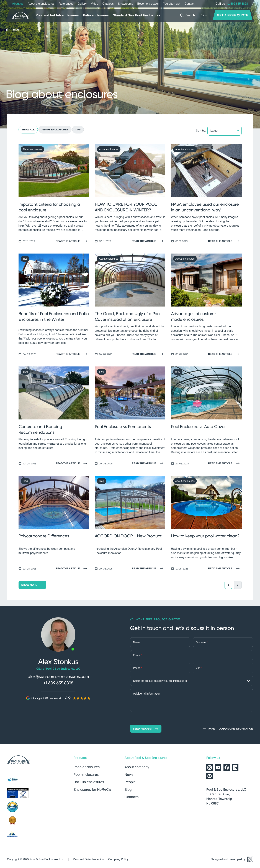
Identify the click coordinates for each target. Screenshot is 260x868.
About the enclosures (41, 4)
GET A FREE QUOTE (233, 15)
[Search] (187, 15)
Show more (32, 585)
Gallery (82, 4)
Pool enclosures (86, 775)
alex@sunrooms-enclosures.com (58, 676)
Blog (128, 789)
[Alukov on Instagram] (210, 768)
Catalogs (108, 4)
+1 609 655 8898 (237, 4)
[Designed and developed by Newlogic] (232, 859)
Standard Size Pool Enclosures (137, 15)
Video (95, 4)
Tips (78, 130)
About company (137, 767)
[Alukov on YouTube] (218, 768)
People (130, 782)
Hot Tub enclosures (89, 782)
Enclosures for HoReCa (92, 789)
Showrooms (125, 4)
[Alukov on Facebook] (227, 768)
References (66, 4)
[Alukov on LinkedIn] (235, 768)
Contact (190, 4)
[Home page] (21, 15)
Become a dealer (148, 4)
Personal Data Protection (88, 859)
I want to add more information (227, 729)
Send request (146, 729)
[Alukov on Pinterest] (210, 776)
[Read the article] (72, 241)
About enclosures (55, 130)
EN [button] (204, 15)
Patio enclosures (96, 15)
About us (18, 4)
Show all (28, 130)
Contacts (132, 797)
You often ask (172, 4)
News (129, 775)
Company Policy (118, 859)
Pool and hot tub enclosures (57, 15)
